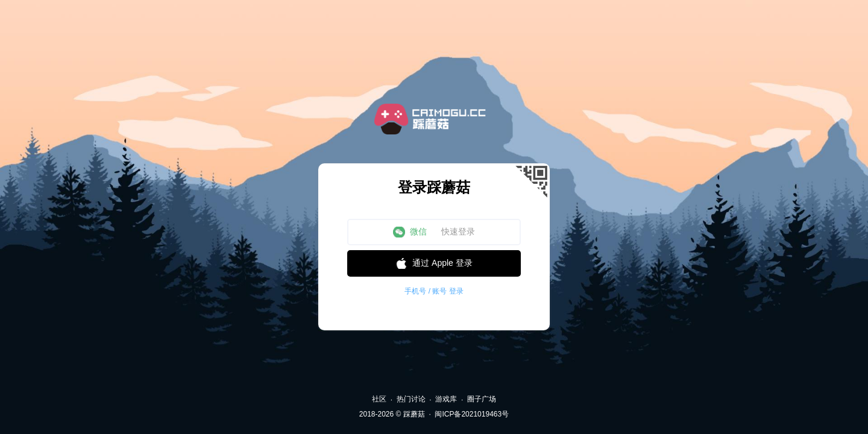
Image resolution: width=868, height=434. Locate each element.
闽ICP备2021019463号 (472, 414)
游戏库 (446, 399)
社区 (379, 399)
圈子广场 (482, 399)
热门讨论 (411, 399)
